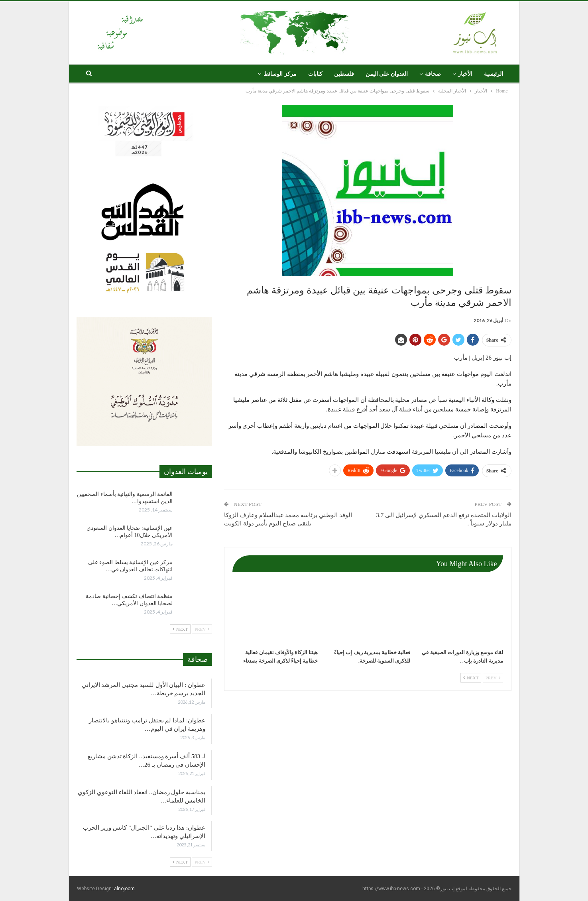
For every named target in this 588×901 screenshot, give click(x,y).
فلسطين (344, 74)
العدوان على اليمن (387, 74)
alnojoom (124, 889)
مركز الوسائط (280, 74)
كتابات (315, 74)
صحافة (433, 74)
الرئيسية (494, 74)
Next (471, 678)
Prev (493, 678)
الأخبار (465, 74)
